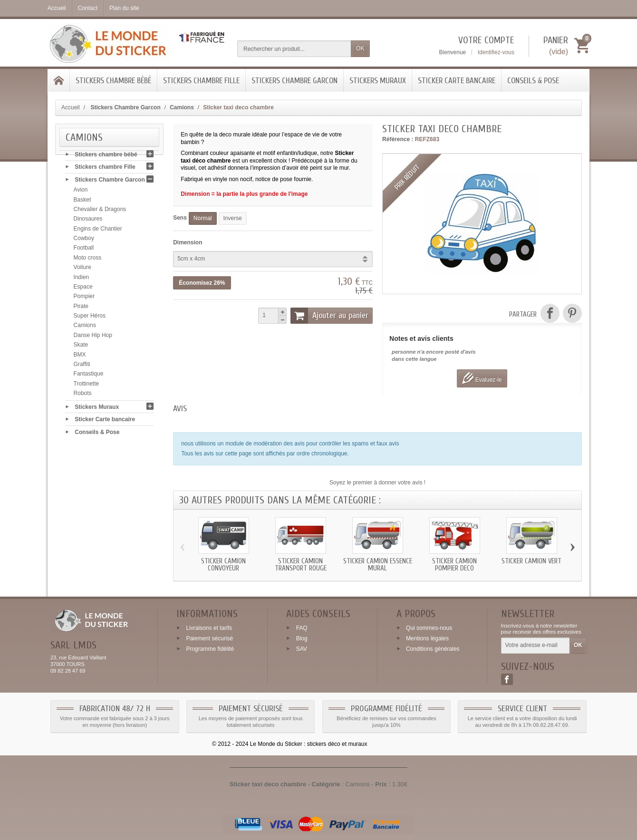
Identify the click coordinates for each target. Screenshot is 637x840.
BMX (80, 357)
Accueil (71, 107)
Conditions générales (433, 648)
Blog (302, 638)
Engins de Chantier (98, 231)
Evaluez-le (482, 378)
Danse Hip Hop (93, 338)
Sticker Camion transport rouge (301, 565)
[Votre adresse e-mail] (536, 646)
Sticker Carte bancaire (457, 81)
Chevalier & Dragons (100, 212)
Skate (81, 347)
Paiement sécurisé (209, 638)
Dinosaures (88, 221)
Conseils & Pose (533, 81)
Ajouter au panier (329, 316)
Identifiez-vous (496, 52)
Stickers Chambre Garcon (294, 81)
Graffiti (82, 367)
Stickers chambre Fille (201, 81)
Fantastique (89, 376)
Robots (83, 396)
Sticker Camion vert (531, 561)
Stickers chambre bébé (113, 81)
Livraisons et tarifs (209, 628)
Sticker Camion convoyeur (223, 565)
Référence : (398, 139)
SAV (302, 648)
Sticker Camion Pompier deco (454, 565)
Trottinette (87, 386)
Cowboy (84, 241)
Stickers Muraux (378, 81)
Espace (83, 289)
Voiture (82, 270)
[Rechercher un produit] (294, 49)
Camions (85, 328)
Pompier (84, 299)
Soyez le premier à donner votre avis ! (377, 483)
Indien (82, 279)
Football (84, 250)
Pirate (81, 308)
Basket (82, 202)
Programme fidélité (210, 648)
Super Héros (90, 318)
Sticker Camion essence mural (378, 565)
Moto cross (88, 260)
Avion (81, 192)
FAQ (302, 628)
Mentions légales (427, 638)
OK (360, 48)
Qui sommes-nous (429, 628)
